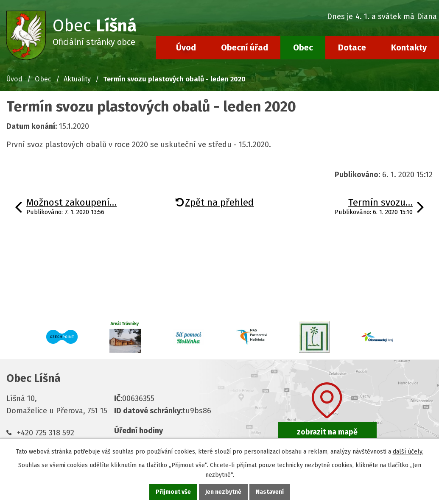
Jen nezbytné (223, 492)
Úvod (186, 47)
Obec (303, 47)
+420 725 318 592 (46, 433)
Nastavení (270, 492)
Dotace (352, 47)
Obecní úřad (245, 47)
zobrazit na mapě (327, 432)
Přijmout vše (173, 492)
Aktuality (77, 79)
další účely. (408, 452)
